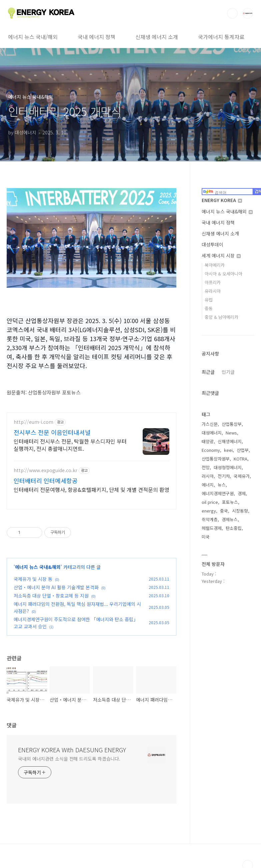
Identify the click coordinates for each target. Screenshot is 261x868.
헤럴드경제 (212, 528)
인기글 (228, 372)
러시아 (208, 476)
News (231, 433)
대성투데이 (212, 244)
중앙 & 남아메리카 (221, 317)
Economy (211, 450)
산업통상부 (232, 424)
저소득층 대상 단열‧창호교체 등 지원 (51, 596)
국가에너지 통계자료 (221, 37)
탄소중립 (234, 528)
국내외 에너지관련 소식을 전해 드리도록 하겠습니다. (69, 759)
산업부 (243, 450)
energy (209, 511)
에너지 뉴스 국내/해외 (33, 37)
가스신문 (210, 424)
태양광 (208, 441)
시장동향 (240, 511)
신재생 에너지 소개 (157, 37)
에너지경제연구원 (218, 493)
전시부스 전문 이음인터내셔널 (52, 432)
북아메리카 (215, 265)
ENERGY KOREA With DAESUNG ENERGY (72, 750)
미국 (206, 537)
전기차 (224, 476)
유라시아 (213, 291)
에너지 (208, 485)
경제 (242, 493)
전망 (206, 467)
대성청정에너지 (228, 467)
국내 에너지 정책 (96, 37)
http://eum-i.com (33, 422)
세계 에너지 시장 (221, 255)
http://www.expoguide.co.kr (45, 470)
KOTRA (240, 459)
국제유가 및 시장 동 (33, 579)
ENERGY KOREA (222, 200)
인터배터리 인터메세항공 (46, 481)
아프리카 (213, 282)
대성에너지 (212, 433)
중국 (224, 511)
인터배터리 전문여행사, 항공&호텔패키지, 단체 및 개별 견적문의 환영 (91, 489)
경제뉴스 (230, 519)
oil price (210, 502)
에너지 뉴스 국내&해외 (38, 567)
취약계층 (210, 519)
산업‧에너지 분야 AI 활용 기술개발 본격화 (56, 587)
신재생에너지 (230, 441)
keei (228, 450)
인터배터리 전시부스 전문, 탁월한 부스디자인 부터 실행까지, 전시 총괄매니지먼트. (70, 445)
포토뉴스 (230, 502)
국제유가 (242, 476)
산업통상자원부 (216, 459)
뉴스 (222, 485)
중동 (209, 308)
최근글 (208, 372)
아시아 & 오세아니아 (223, 274)
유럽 (209, 300)
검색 (232, 13)
